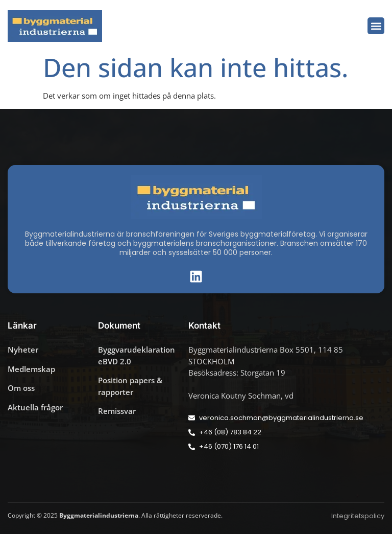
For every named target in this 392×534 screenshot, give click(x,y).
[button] (376, 26)
